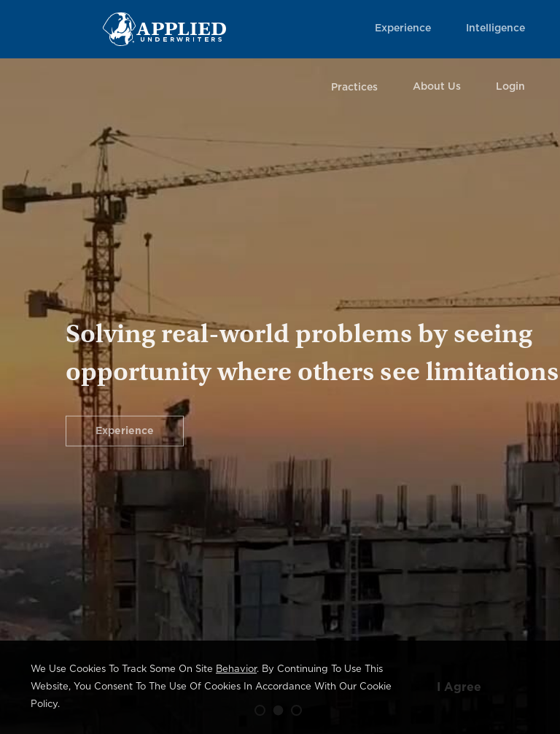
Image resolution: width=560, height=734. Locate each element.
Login (510, 87)
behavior (236, 669)
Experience (403, 28)
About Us (437, 87)
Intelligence (495, 28)
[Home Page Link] (164, 29)
